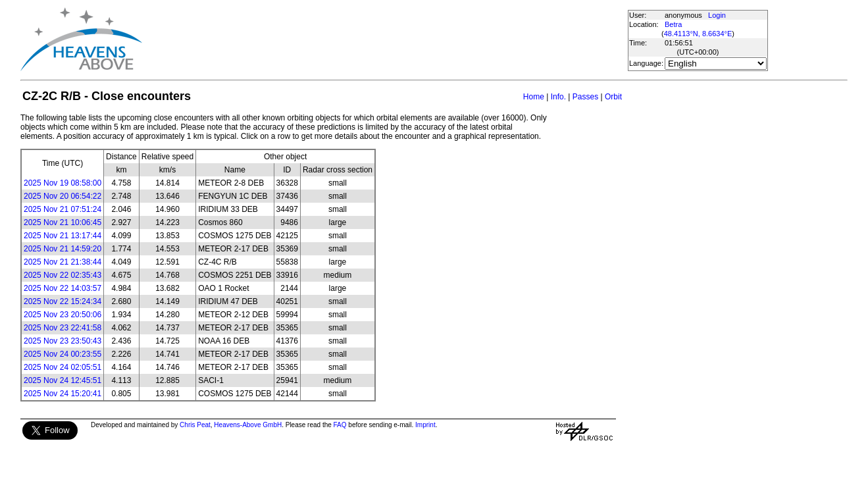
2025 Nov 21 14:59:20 (63, 249)
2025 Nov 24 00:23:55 (63, 354)
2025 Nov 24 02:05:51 (63, 367)
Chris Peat (195, 425)
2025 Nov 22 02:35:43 (63, 275)
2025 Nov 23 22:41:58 (63, 328)
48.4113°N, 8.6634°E (698, 34)
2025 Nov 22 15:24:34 (63, 301)
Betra (673, 24)
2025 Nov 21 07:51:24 (63, 209)
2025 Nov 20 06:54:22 (63, 196)
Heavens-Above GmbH (248, 425)
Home (534, 97)
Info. (558, 97)
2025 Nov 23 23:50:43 (63, 341)
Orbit (613, 97)
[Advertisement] (384, 39)
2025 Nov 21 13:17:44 (63, 236)
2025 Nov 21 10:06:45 (63, 222)
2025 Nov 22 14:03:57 (63, 288)
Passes (585, 97)
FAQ (340, 425)
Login (717, 15)
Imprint (425, 425)
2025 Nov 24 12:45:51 (63, 380)
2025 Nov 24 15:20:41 (63, 394)
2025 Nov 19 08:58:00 (63, 183)
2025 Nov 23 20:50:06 (63, 315)
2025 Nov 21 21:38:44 (63, 262)
